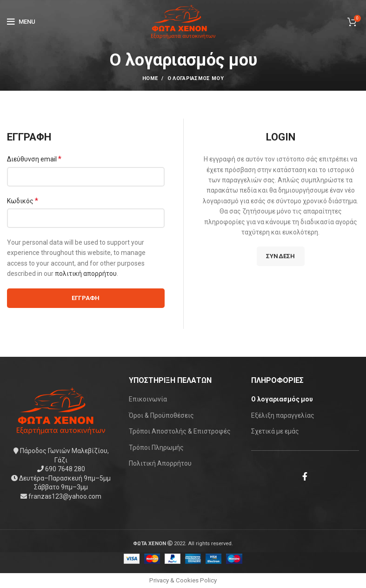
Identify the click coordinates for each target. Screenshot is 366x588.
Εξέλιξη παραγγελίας (283, 415)
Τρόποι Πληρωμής (156, 448)
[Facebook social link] (305, 476)
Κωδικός (23, 201)
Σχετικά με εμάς (275, 431)
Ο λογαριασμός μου (282, 399)
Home (150, 78)
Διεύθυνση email (34, 159)
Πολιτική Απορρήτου (160, 463)
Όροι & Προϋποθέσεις (161, 415)
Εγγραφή (86, 298)
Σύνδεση (281, 256)
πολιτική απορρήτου (86, 274)
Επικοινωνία (148, 399)
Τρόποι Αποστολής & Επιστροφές (180, 431)
